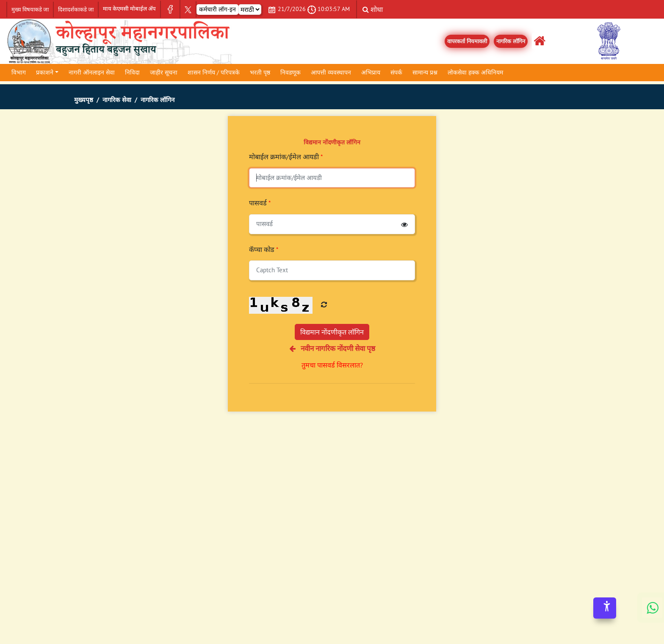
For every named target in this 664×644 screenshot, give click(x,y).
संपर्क (396, 72)
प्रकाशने (45, 72)
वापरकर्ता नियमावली (467, 41)
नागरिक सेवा (117, 100)
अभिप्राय (371, 72)
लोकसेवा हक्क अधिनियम (475, 72)
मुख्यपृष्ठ (84, 100)
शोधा (373, 9)
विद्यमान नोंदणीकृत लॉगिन (332, 332)
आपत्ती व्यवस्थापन (331, 72)
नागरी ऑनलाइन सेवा (92, 72)
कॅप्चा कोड (264, 249)
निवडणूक (290, 72)
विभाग (19, 72)
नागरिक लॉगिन (511, 41)
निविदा (132, 72)
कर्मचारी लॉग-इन (217, 9)
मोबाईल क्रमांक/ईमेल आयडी (286, 157)
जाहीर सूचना (164, 72)
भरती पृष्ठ (260, 72)
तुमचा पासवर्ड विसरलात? (332, 365)
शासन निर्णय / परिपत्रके (214, 72)
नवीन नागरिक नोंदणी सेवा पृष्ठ (332, 348)
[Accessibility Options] (605, 608)
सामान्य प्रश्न (425, 72)
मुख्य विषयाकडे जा (30, 10)
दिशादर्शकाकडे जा (76, 10)
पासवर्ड (260, 203)
